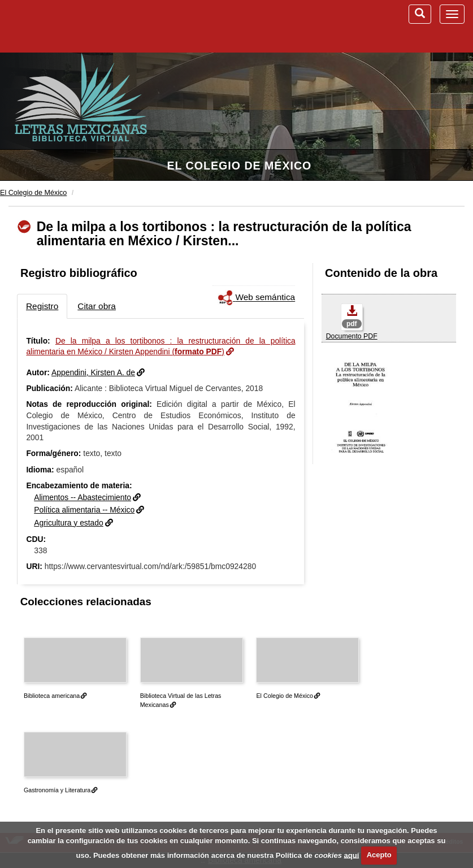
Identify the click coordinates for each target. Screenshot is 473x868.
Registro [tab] (42, 306)
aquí (352, 855)
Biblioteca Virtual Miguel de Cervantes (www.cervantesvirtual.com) (68, 26)
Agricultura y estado (69, 523)
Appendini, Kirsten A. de (93, 372)
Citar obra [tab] (97, 306)
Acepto (379, 855)
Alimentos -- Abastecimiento (83, 497)
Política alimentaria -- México (84, 510)
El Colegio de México (239, 166)
